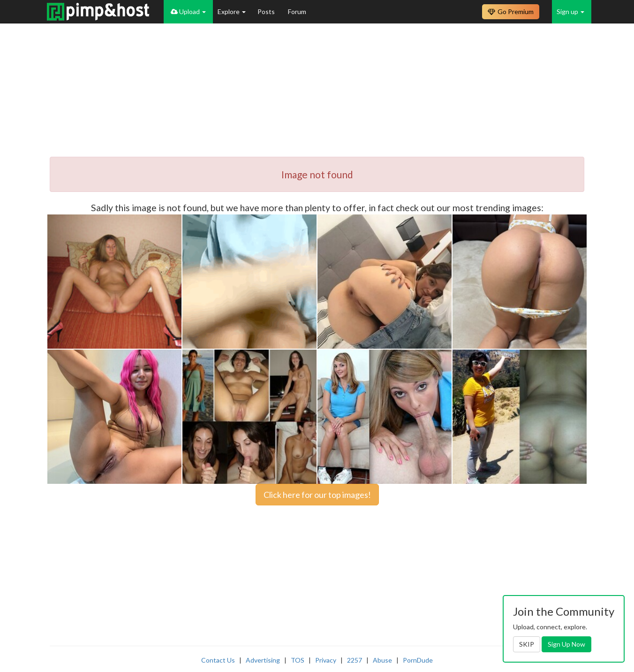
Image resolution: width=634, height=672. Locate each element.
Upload (188, 11)
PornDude (418, 660)
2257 (355, 660)
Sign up (570, 11)
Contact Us (218, 660)
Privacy (326, 660)
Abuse (382, 660)
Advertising (263, 660)
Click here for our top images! (317, 495)
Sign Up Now (566, 644)
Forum (297, 11)
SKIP (527, 644)
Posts (267, 11)
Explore (232, 11)
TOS (298, 660)
